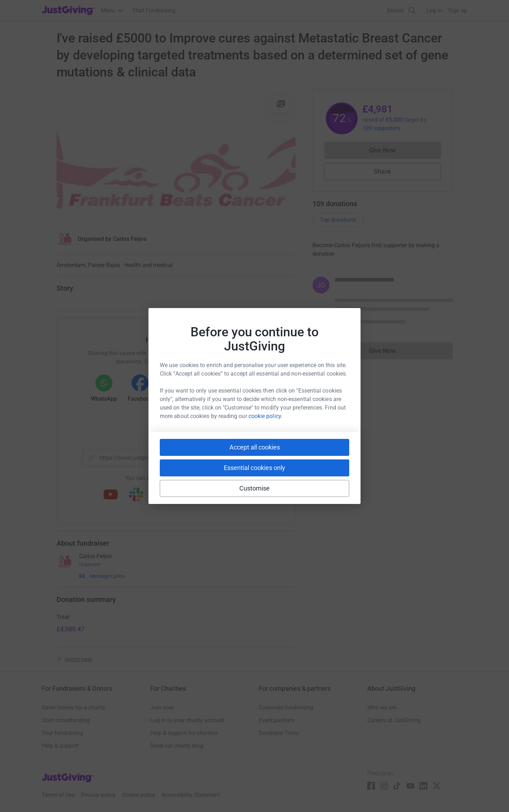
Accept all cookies (255, 447)
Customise (255, 488)
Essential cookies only (255, 468)
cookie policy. (265, 416)
